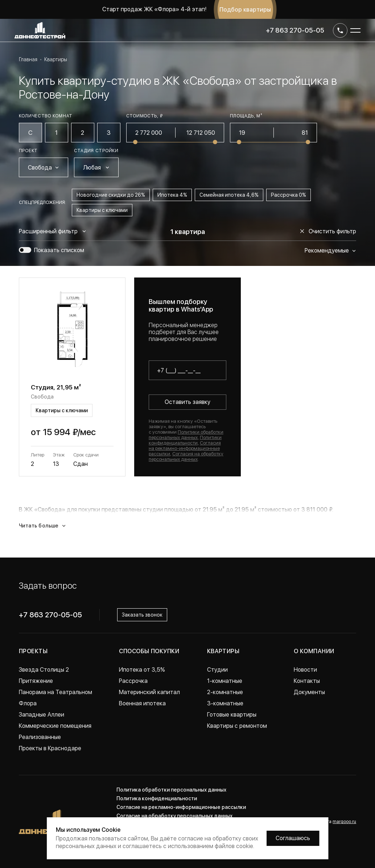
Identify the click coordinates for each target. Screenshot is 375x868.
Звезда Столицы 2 (44, 670)
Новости (305, 670)
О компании (314, 651)
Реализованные (40, 737)
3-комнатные (225, 703)
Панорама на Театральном (55, 692)
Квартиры (223, 651)
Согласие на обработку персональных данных (174, 816)
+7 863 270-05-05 (295, 30)
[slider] (135, 142)
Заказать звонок (142, 615)
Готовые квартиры (232, 715)
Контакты (307, 681)
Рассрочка (133, 681)
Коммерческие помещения (55, 726)
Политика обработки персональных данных (171, 790)
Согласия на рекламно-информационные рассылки (185, 448)
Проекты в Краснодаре (50, 748)
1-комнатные (225, 681)
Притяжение (36, 681)
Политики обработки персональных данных (186, 435)
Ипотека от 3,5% (142, 670)
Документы (309, 692)
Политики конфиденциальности (185, 440)
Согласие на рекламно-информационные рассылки (181, 807)
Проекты (33, 651)
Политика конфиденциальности (157, 798)
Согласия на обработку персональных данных (186, 456)
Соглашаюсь (293, 838)
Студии (217, 670)
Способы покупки (149, 651)
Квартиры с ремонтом (237, 726)
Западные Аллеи (42, 715)
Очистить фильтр (328, 231)
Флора (28, 703)
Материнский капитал (149, 692)
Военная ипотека (142, 703)
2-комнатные (225, 692)
